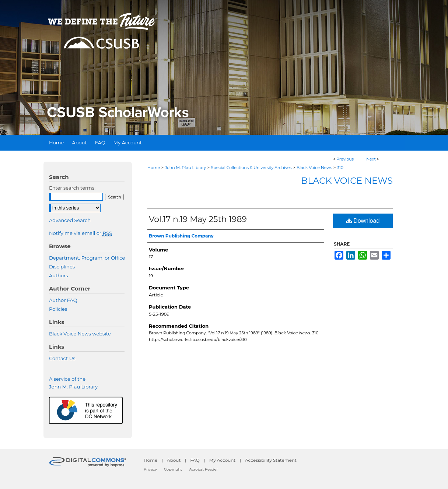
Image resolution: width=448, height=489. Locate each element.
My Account (223, 460)
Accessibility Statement (271, 460)
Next (371, 159)
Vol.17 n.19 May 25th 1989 (198, 219)
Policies (58, 309)
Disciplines (62, 267)
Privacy (150, 469)
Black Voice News (314, 168)
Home (154, 168)
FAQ (195, 460)
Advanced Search (70, 220)
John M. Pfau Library (185, 168)
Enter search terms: (72, 188)
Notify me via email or (80, 233)
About (174, 460)
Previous (345, 159)
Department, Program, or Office (87, 258)
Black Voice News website (80, 334)
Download (363, 221)
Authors (59, 275)
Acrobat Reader (204, 469)
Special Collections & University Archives (251, 168)
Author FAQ (63, 300)
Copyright (173, 469)
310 (340, 168)
